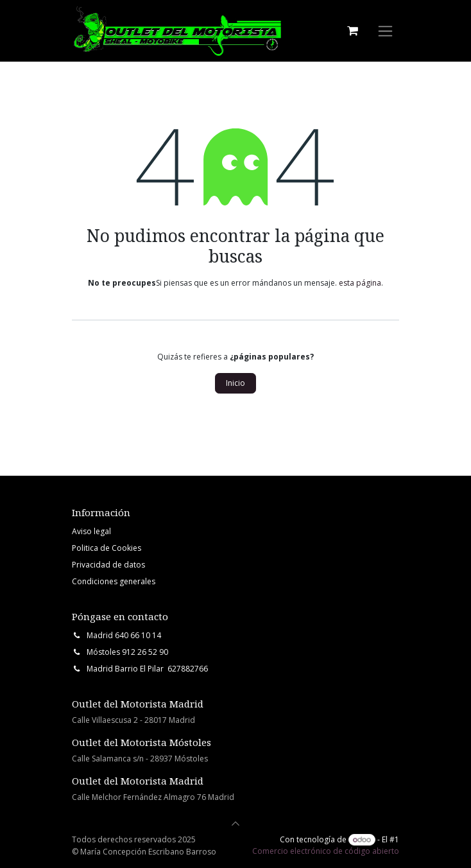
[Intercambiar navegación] (385, 31)
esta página (360, 283)
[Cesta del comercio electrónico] (352, 31)
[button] (235, 824)
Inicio (235, 383)
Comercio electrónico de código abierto (326, 851)
